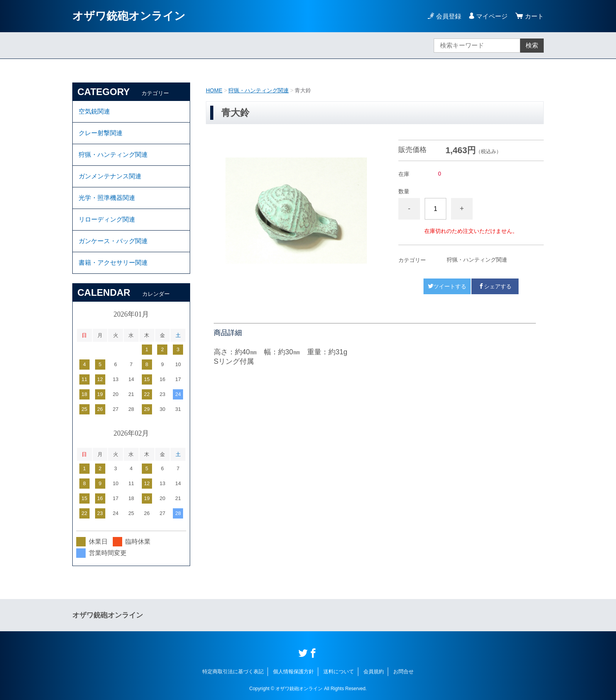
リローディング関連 (107, 219)
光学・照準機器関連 (107, 198)
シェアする (495, 286)
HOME (214, 90)
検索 (532, 45)
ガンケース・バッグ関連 (113, 241)
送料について (339, 672)
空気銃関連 (94, 111)
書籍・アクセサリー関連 (113, 263)
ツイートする (447, 286)
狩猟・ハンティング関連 (258, 90)
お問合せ (403, 672)
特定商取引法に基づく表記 (233, 672)
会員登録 (449, 16)
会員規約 (374, 672)
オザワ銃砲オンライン (129, 16)
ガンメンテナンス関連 (110, 176)
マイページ (492, 16)
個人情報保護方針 (293, 672)
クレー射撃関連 (101, 133)
